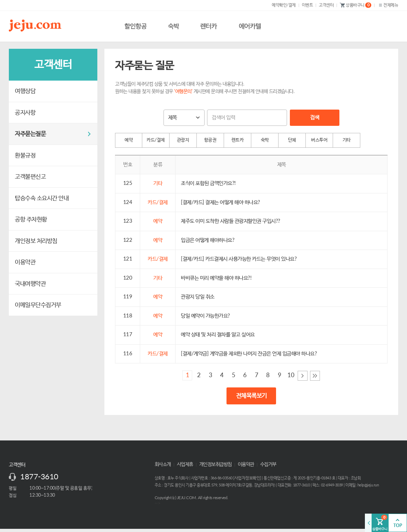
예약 (129, 140)
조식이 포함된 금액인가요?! (208, 183)
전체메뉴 (388, 5)
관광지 (183, 140)
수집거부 (268, 464)
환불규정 (25, 155)
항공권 (210, 140)
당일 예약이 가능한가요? (205, 316)
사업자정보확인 (247, 478)
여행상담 (25, 91)
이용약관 (25, 262)
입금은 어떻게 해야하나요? (208, 240)
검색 (314, 118)
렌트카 (238, 140)
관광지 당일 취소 (198, 297)
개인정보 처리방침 (36, 241)
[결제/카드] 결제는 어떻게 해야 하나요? (220, 202)
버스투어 (319, 140)
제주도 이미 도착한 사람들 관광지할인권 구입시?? (231, 221)
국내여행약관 (30, 284)
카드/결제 (156, 140)
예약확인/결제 (284, 5)
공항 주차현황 (31, 219)
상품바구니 (356, 5)
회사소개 (163, 464)
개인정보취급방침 (216, 464)
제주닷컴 (36, 25)
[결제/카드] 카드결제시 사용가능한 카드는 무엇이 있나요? (239, 259)
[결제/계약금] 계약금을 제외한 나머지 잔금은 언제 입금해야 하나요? (249, 354)
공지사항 (25, 113)
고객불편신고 (30, 177)
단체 (292, 140)
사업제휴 (185, 464)
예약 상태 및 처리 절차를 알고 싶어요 (218, 335)
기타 (347, 140)
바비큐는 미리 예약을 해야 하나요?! (216, 278)
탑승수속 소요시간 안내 (42, 198)
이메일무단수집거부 (38, 305)
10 (291, 375)
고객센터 (326, 5)
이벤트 (308, 5)
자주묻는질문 (30, 134)
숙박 (265, 140)
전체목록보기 (251, 396)
